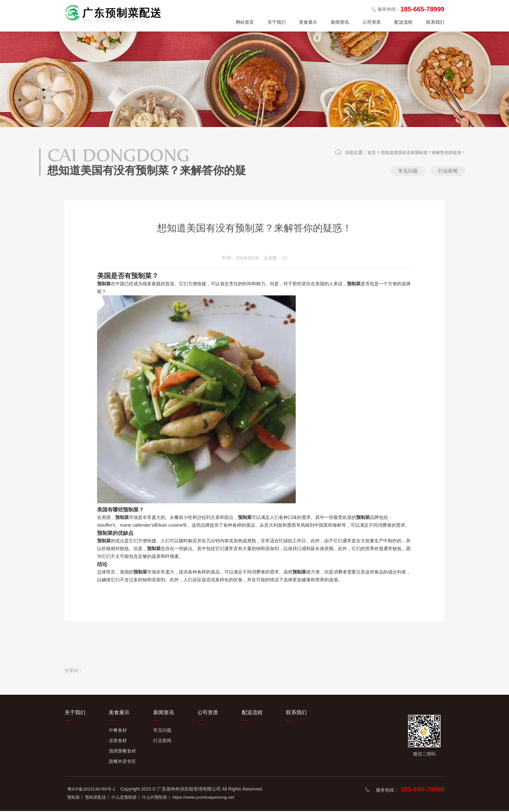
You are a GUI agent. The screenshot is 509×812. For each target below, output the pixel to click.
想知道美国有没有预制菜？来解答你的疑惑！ (446, 152)
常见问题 (421, 172)
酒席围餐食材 (122, 753)
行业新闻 (469, 172)
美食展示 (308, 22)
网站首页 (245, 22)
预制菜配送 (101, 798)
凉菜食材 (118, 742)
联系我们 (435, 22)
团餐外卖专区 (122, 763)
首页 (391, 152)
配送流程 (403, 22)
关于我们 (277, 22)
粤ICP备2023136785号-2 (93, 791)
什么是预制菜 (134, 798)
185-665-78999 (422, 791)
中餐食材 (118, 732)
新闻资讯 (340, 22)
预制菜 (74, 798)
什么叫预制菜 (169, 798)
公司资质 (372, 22)
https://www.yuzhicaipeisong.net (224, 798)
